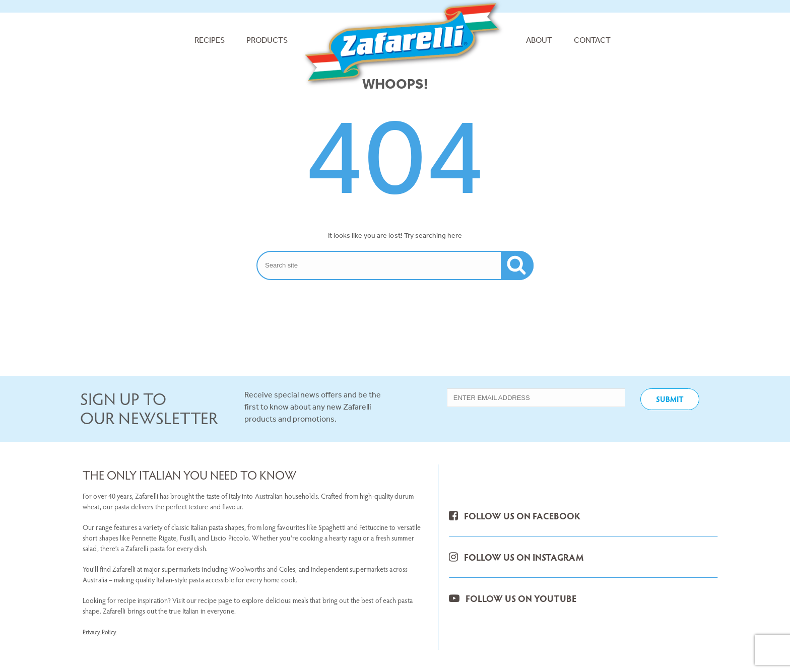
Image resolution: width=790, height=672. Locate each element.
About (539, 40)
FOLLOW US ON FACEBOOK (515, 516)
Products (267, 40)
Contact (592, 40)
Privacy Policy (100, 632)
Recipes (210, 40)
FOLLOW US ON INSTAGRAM (516, 557)
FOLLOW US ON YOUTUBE (513, 598)
